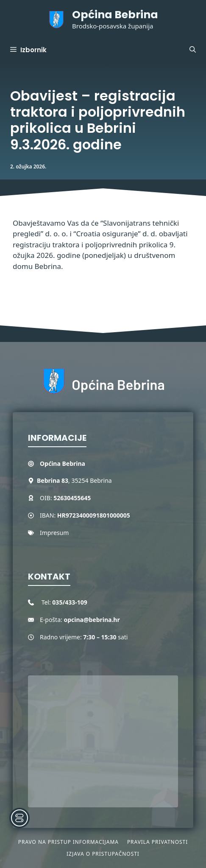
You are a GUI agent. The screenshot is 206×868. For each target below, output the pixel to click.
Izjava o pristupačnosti (103, 854)
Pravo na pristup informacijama (68, 842)
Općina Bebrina (115, 15)
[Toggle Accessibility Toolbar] (19, 818)
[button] (193, 50)
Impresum (54, 533)
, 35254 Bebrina (74, 480)
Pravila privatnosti (157, 842)
